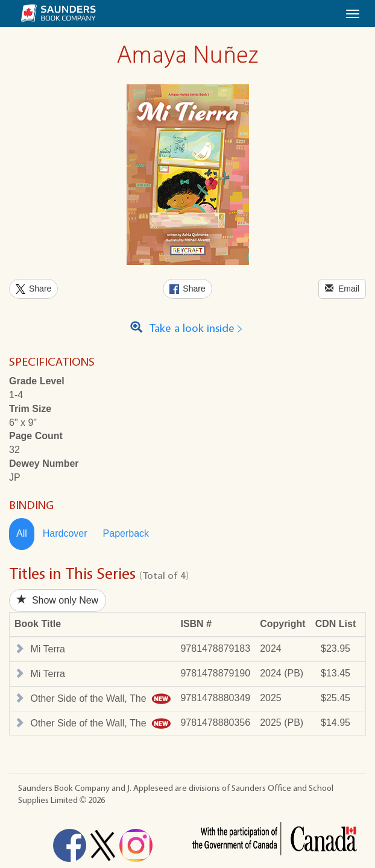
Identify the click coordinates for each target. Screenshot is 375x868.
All (22, 533)
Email (342, 288)
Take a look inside (188, 329)
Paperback (126, 533)
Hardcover (65, 533)
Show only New (58, 600)
